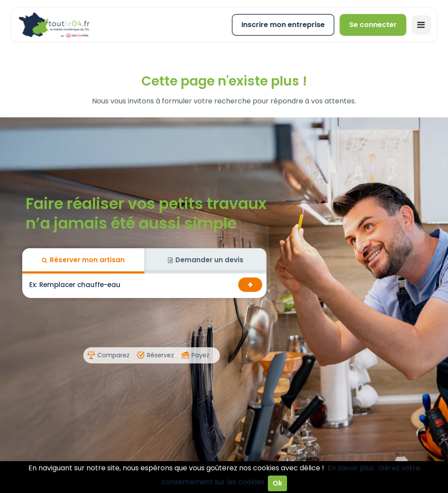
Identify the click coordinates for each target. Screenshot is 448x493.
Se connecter (373, 25)
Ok (277, 483)
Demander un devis (206, 260)
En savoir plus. (351, 468)
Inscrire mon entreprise (283, 25)
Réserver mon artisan (83, 260)
